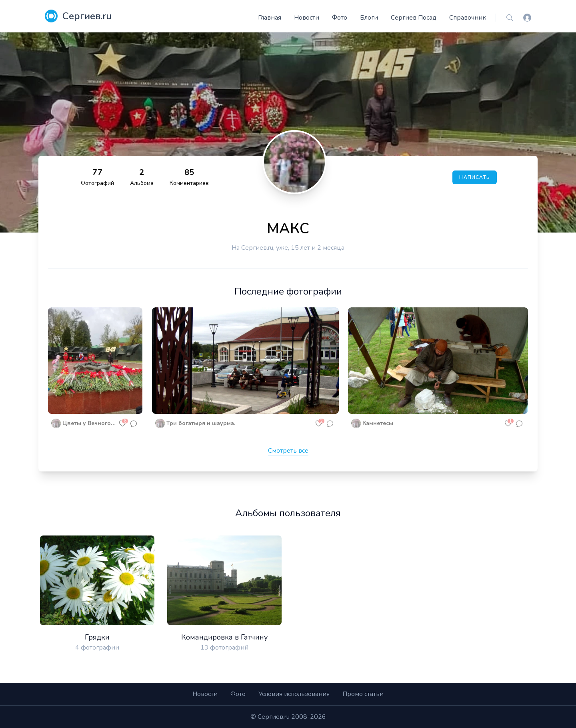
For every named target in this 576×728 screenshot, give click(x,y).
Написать (475, 177)
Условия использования (294, 694)
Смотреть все (288, 451)
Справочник (468, 18)
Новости (307, 18)
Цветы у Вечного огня (90, 423)
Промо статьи (363, 694)
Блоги (369, 18)
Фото (340, 18)
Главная (270, 18)
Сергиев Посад (414, 18)
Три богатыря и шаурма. (201, 423)
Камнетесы (378, 423)
